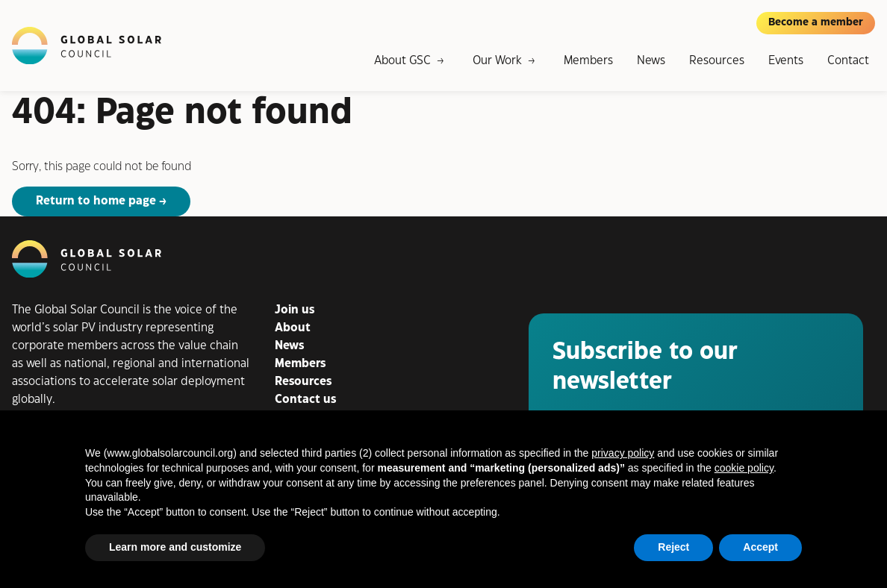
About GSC (402, 61)
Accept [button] (760, 547)
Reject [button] (673, 547)
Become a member (816, 22)
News (651, 61)
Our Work (497, 61)
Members (588, 61)
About (293, 328)
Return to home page (96, 201)
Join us (295, 310)
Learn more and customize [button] (175, 547)
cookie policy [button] (744, 468)
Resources (717, 61)
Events (786, 61)
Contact (848, 61)
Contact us (305, 400)
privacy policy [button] (623, 453)
